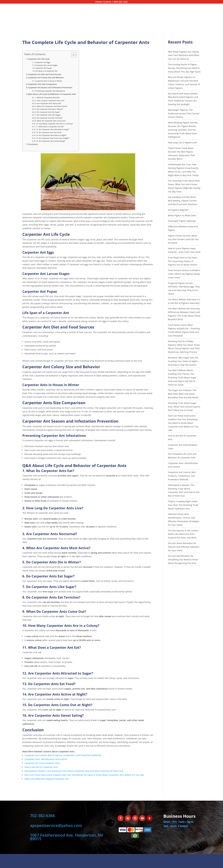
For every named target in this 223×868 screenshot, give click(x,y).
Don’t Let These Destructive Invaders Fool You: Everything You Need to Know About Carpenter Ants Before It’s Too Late (84, 775)
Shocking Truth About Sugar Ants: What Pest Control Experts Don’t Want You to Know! (184, 407)
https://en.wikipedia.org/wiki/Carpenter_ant (47, 779)
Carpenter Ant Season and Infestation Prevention (50, 88)
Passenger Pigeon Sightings (182, 221)
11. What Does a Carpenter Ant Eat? (50, 126)
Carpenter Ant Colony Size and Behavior (46, 78)
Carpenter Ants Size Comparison (42, 84)
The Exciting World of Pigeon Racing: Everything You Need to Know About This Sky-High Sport (184, 68)
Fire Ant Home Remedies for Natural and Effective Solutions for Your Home (184, 547)
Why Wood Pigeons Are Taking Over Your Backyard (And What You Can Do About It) (184, 55)
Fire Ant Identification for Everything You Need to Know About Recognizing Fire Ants (183, 560)
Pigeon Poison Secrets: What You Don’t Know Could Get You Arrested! (183, 239)
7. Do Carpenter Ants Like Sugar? (48, 115)
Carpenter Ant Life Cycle (39, 59)
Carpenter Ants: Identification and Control (46, 759)
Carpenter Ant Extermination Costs (42, 763)
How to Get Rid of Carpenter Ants (41, 767)
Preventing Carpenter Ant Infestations (50, 91)
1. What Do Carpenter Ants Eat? (47, 97)
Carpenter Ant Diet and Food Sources (45, 74)
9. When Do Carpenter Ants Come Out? (50, 121)
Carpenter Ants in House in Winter (49, 81)
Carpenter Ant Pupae (43, 68)
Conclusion (33, 144)
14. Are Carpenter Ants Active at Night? (51, 135)
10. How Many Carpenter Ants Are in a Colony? (54, 124)
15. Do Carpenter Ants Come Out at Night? (53, 138)
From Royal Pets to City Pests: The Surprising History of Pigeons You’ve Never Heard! (183, 261)
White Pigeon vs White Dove (182, 215)
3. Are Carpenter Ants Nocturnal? (48, 103)
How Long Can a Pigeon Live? (183, 143)
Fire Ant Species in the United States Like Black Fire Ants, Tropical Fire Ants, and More (183, 534)
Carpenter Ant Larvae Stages (46, 65)
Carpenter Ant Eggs (43, 62)
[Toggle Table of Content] (72, 55)
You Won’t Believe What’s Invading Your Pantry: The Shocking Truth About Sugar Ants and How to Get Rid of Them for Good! (182, 377)
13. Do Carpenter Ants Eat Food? (49, 132)
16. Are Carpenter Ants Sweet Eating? (51, 141)
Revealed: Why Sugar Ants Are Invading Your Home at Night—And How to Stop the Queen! (184, 361)
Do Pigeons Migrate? (179, 210)
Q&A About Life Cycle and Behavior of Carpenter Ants (52, 94)
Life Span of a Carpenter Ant (46, 71)
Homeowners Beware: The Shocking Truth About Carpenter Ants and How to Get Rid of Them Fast (74, 771)
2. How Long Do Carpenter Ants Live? (50, 101)
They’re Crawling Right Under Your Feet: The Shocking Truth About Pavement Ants (183, 505)
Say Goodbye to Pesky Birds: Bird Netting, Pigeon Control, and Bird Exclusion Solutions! (183, 201)
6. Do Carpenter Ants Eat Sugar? (48, 112)
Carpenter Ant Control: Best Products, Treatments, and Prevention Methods (63, 755)
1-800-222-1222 (120, 2)
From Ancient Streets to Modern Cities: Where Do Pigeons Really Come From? (184, 274)
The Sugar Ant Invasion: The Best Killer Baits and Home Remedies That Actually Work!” (183, 394)
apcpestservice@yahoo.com (56, 825)
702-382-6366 (43, 816)
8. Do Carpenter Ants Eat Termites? (49, 118)
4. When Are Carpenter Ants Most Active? (51, 106)
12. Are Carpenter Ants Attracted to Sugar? (53, 129)
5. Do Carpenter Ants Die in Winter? (49, 109)
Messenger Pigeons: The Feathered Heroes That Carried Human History (184, 114)
